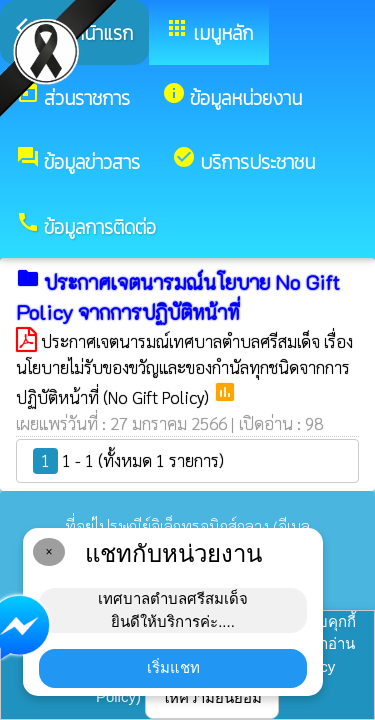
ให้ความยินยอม (212, 697)
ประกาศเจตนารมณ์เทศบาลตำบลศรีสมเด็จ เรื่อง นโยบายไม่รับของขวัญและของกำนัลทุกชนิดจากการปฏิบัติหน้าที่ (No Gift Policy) (184, 369)
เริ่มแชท (173, 667)
